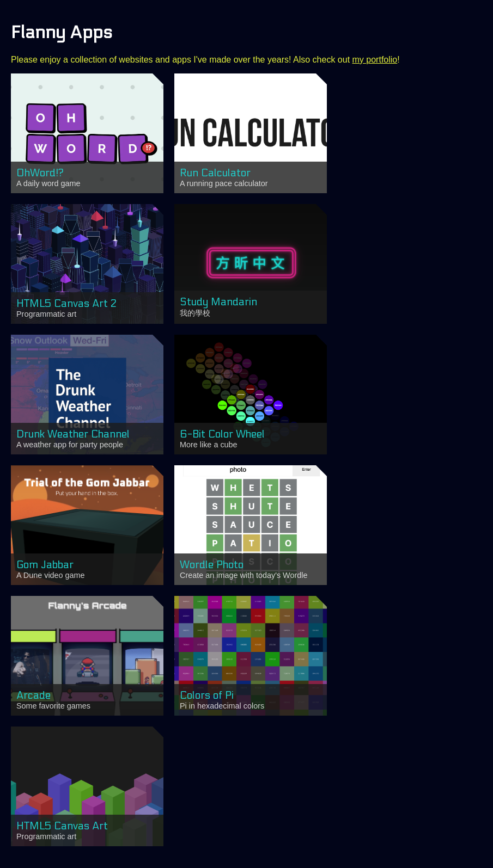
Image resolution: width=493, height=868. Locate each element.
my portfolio (375, 60)
